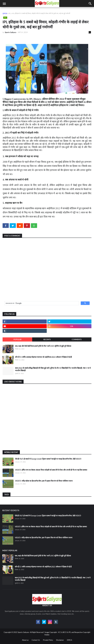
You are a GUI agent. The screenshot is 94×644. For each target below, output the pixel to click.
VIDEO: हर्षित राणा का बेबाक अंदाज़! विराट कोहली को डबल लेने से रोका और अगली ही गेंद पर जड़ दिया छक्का (51, 470)
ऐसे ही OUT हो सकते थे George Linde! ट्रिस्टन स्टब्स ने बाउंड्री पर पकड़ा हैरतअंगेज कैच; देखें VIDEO (48, 459)
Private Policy (48, 640)
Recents (47, 339)
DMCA (70, 640)
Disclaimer (60, 640)
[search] (41, 303)
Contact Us (36, 640)
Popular (17, 339)
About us (25, 640)
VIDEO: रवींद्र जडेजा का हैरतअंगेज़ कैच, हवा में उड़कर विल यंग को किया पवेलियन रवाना (44, 481)
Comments (77, 339)
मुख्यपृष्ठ (5, 13)
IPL (10, 13)
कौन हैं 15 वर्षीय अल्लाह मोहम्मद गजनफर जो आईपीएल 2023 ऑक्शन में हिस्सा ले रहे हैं (43, 357)
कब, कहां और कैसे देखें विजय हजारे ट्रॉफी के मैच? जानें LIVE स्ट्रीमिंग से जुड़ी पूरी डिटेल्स (43, 346)
